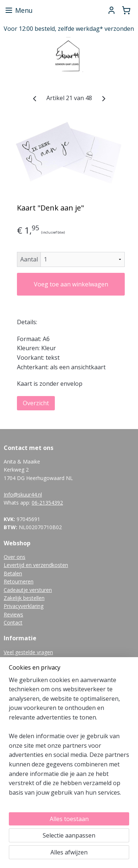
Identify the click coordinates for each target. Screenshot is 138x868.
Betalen (13, 573)
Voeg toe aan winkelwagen (71, 284)
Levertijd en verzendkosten (36, 565)
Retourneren (19, 581)
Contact (13, 622)
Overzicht (36, 403)
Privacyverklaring (24, 606)
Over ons (15, 557)
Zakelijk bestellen (24, 598)
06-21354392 (47, 503)
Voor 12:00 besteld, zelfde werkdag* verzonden (69, 29)
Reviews (13, 614)
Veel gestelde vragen (28, 652)
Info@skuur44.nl (23, 495)
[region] (69, 739)
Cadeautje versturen (28, 590)
